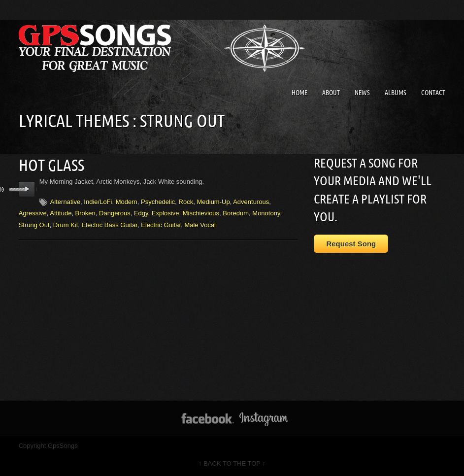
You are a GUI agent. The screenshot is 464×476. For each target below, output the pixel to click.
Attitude (61, 213)
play (27, 189)
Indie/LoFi (98, 202)
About (331, 93)
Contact (433, 93)
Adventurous (251, 202)
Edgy (141, 213)
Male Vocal (200, 225)
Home (299, 93)
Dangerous (115, 213)
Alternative (65, 202)
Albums (396, 93)
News (362, 93)
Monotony (266, 213)
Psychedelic (158, 202)
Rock (186, 202)
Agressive (33, 213)
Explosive (166, 213)
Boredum (236, 213)
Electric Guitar (161, 225)
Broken (85, 213)
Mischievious (201, 213)
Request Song (351, 244)
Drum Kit (66, 225)
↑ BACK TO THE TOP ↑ (232, 463)
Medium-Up (213, 202)
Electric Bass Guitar (110, 225)
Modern (127, 202)
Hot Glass (51, 165)
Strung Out (34, 225)
